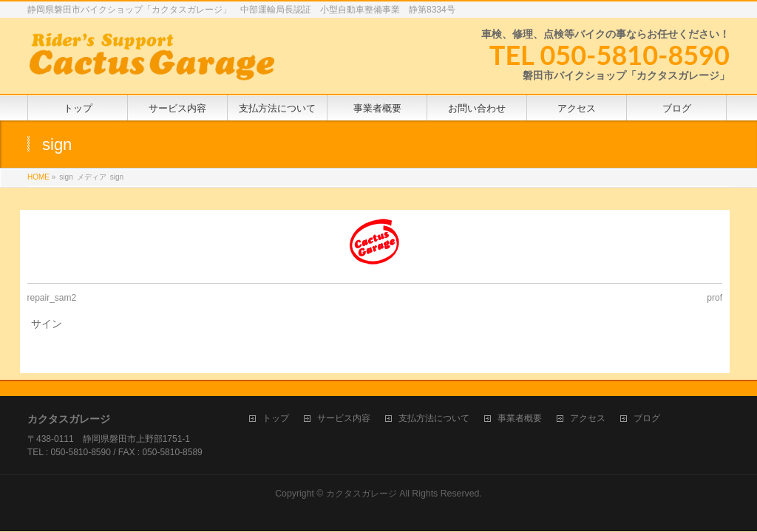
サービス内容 (344, 419)
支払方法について (434, 419)
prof (714, 298)
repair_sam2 (52, 298)
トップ (276, 419)
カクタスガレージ (361, 494)
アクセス (588, 419)
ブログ (647, 419)
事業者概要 (520, 419)
